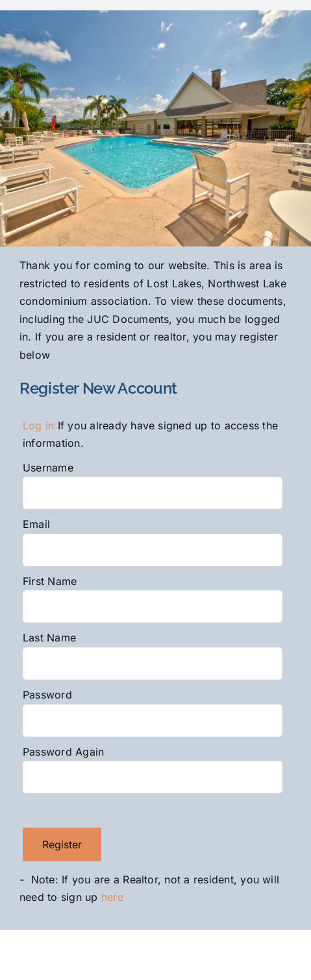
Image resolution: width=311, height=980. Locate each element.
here (114, 897)
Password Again (63, 752)
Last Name (49, 638)
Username (48, 468)
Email (36, 524)
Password (47, 695)
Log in (38, 425)
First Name (50, 581)
